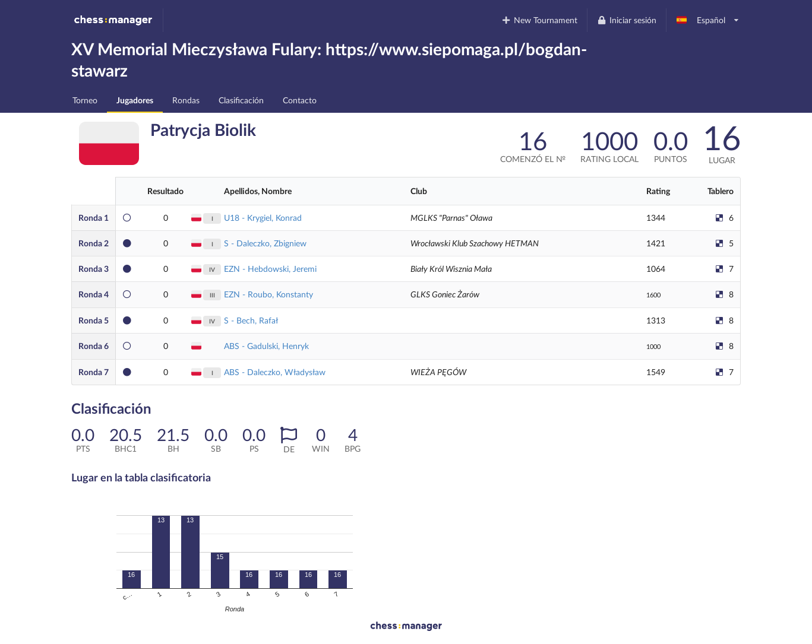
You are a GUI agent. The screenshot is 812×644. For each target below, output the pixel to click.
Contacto (300, 100)
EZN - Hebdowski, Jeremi (270, 269)
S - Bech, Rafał (251, 320)
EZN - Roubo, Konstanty (268, 294)
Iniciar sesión (626, 20)
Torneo (85, 100)
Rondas (186, 100)
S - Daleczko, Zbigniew (265, 243)
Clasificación (241, 100)
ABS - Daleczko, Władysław (275, 372)
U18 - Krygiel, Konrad (263, 218)
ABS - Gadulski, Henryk (266, 346)
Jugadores (135, 100)
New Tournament (540, 20)
